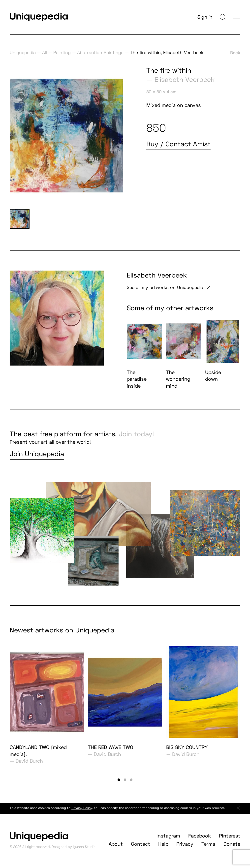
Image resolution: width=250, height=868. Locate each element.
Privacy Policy (82, 813)
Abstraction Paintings (100, 52)
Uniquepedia (23, 52)
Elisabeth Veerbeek (185, 79)
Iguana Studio (84, 852)
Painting (62, 52)
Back (235, 53)
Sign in (205, 17)
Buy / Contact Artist (178, 144)
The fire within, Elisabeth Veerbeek (167, 52)
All (45, 52)
